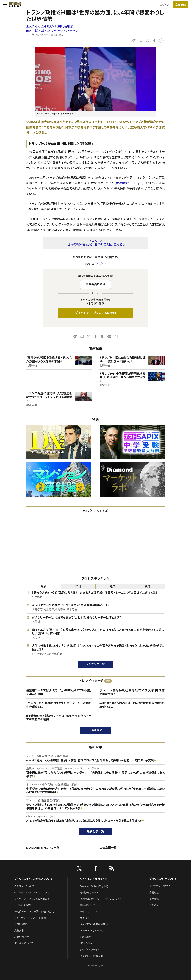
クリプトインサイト (90, 950)
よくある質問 (21, 924)
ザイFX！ (85, 918)
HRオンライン (87, 943)
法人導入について (24, 943)
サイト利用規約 (22, 905)
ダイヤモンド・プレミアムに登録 (95, 313)
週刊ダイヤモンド (89, 893)
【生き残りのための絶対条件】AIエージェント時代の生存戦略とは (59, 705)
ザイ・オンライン (89, 912)
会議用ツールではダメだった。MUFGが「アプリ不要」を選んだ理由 (59, 692)
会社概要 (154, 893)
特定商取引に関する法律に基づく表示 (35, 912)
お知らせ (154, 905)
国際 (29, 31)
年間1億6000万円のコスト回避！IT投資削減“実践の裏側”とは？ (132, 705)
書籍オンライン (88, 905)
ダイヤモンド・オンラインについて (33, 879)
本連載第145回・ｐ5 (129, 183)
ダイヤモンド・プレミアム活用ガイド (33, 899)
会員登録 (180, 5)
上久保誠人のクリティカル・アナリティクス (56, 31)
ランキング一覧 (96, 664)
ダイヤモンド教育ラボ (91, 956)
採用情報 (154, 899)
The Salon (86, 937)
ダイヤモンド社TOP (160, 886)
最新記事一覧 (95, 831)
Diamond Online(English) (94, 886)
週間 (113, 586)
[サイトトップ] (14, 5)
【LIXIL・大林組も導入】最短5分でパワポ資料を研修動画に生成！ (132, 692)
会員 (147, 586)
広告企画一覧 (108, 848)
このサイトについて (24, 886)
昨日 (78, 586)
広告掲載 (19, 931)
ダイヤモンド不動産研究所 (94, 924)
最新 (44, 586)
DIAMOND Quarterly (92, 931)
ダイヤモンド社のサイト (94, 879)
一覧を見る (96, 730)
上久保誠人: (50, 27)
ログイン (165, 5)
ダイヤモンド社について (163, 879)
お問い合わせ (21, 937)
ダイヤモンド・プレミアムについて (32, 893)
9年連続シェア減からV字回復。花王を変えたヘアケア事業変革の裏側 (59, 718)
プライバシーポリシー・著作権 (30, 918)
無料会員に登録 (96, 284)
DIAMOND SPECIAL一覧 (43, 848)
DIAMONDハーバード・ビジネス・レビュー (102, 899)
